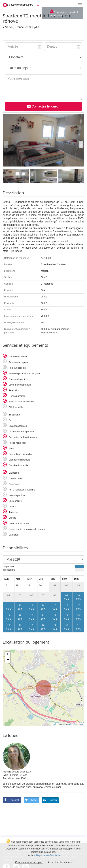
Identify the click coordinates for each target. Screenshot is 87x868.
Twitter (30, 800)
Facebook (11, 800)
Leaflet (55, 724)
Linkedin (49, 800)
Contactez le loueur (43, 106)
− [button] (8, 660)
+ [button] (8, 654)
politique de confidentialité (47, 855)
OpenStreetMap (76, 724)
